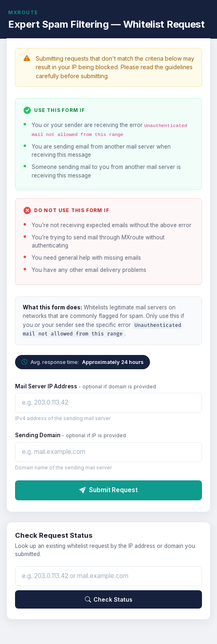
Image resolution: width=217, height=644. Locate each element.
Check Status (109, 599)
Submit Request (108, 490)
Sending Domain (71, 435)
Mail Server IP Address (86, 386)
